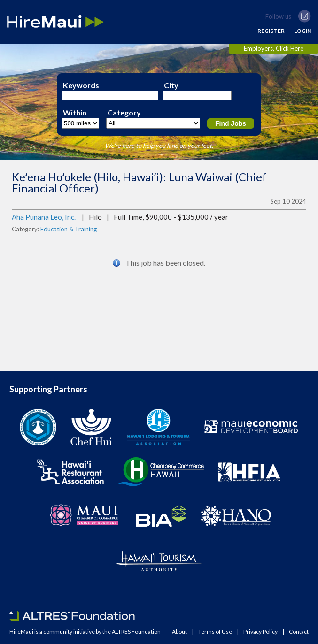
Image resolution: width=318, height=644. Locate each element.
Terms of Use (215, 632)
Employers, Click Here (274, 48)
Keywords (81, 85)
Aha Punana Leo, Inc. (44, 217)
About (179, 632)
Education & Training (69, 229)
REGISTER (271, 31)
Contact (299, 632)
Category (124, 113)
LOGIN (302, 31)
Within (75, 113)
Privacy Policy (260, 632)
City (171, 85)
